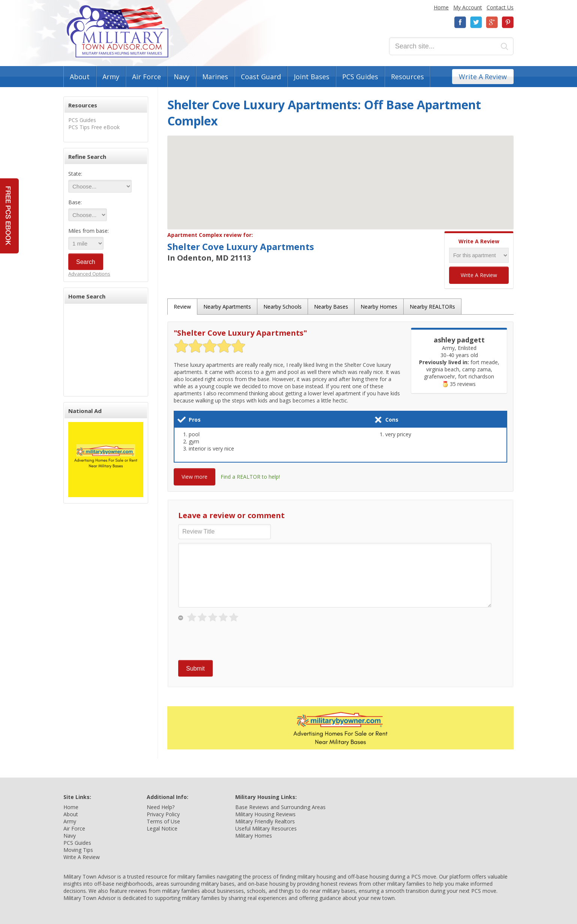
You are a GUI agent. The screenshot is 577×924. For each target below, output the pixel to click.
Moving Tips (78, 850)
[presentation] (235, 642)
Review (182, 307)
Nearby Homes (379, 307)
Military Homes (254, 836)
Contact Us (500, 7)
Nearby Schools (282, 307)
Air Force (147, 77)
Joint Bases (312, 77)
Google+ (492, 22)
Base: (75, 202)
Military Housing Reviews (265, 814)
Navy (182, 77)
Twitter (476, 22)
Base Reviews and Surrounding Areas (280, 807)
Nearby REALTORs (432, 307)
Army (111, 77)
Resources (407, 77)
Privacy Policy (163, 814)
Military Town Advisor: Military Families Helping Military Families (118, 31)
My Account (468, 7)
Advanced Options (89, 274)
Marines (215, 77)
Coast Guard (261, 77)
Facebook (460, 22)
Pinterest (508, 22)
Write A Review (483, 77)
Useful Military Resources (266, 828)
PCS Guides (360, 77)
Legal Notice (162, 828)
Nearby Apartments (227, 307)
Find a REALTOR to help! (250, 477)
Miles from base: (89, 231)
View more (195, 477)
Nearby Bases (331, 307)
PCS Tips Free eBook (94, 127)
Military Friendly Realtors (265, 821)
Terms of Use (163, 821)
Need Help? (161, 807)
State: (75, 174)
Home (441, 7)
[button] (341, 176)
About (80, 77)
